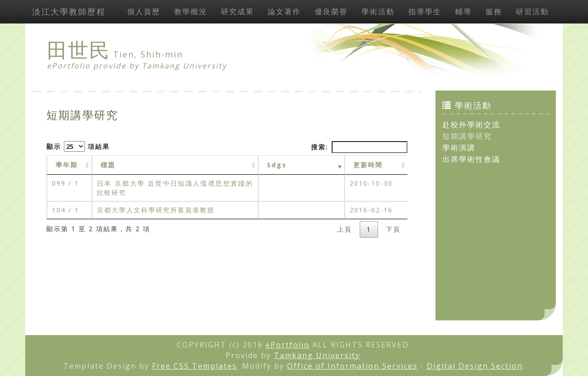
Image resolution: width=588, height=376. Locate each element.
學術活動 (378, 11)
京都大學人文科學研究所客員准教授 (156, 210)
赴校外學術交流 (471, 125)
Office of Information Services (352, 366)
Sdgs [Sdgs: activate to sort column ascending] (277, 165)
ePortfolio (288, 345)
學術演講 (459, 148)
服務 (494, 11)
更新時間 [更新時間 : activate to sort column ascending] (368, 165)
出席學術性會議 (471, 159)
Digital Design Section (475, 366)
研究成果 (237, 11)
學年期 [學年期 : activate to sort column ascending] (67, 165)
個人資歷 (144, 11)
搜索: (359, 147)
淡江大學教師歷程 (69, 11)
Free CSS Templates (195, 366)
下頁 (393, 229)
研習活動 (532, 11)
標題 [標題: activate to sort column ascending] (108, 165)
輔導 (464, 11)
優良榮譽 (331, 11)
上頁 (345, 229)
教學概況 (191, 11)
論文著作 (284, 11)
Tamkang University (184, 66)
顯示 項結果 (78, 146)
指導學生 (425, 11)
